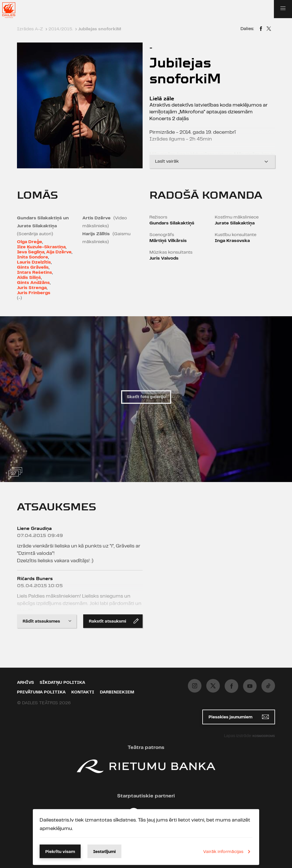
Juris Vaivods (164, 258)
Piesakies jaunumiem (239, 717)
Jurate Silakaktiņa (235, 223)
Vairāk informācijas (228, 852)
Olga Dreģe (30, 242)
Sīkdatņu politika (62, 683)
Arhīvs (25, 683)
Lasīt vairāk (212, 162)
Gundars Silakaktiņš (172, 223)
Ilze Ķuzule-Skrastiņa (41, 247)
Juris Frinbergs (34, 293)
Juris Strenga (32, 288)
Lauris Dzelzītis (34, 262)
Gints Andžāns (33, 283)
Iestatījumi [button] (104, 852)
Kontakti (83, 692)
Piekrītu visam (60, 852)
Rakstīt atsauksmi (114, 621)
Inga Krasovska (232, 241)
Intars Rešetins (35, 272)
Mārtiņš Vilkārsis (168, 241)
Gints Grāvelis (33, 267)
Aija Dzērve (59, 252)
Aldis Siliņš (29, 278)
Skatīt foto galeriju (146, 397)
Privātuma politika (41, 692)
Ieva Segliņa (31, 252)
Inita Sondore (33, 257)
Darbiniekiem (117, 692)
